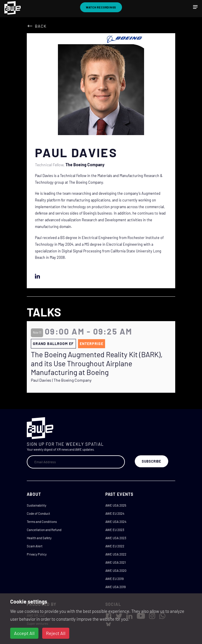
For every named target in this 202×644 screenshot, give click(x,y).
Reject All (56, 633)
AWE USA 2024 (116, 522)
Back (41, 26)
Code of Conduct (38, 513)
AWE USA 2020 (116, 570)
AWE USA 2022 (116, 554)
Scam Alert (35, 546)
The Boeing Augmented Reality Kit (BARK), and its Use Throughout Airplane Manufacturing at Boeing (97, 363)
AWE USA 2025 (116, 505)
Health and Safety (39, 538)
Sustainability (37, 505)
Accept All (24, 633)
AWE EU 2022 (115, 546)
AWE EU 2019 (115, 579)
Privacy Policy (37, 554)
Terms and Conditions (42, 522)
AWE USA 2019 (116, 587)
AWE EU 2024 (115, 513)
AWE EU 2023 (115, 530)
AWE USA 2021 (116, 562)
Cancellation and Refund (44, 530)
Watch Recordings (101, 7)
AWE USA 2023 (116, 538)
